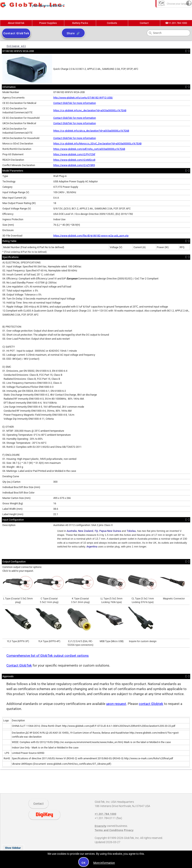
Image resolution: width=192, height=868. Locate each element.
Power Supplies (48, 23)
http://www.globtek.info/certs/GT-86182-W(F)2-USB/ (83, 98)
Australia (72, 531)
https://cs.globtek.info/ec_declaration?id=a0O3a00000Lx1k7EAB (90, 110)
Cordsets (112, 23)
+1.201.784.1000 (176, 23)
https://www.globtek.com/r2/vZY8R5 (74, 165)
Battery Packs (80, 23)
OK (84, 863)
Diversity (101, 826)
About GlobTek (16, 23)
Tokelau (131, 531)
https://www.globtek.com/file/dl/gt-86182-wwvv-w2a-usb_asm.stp (91, 236)
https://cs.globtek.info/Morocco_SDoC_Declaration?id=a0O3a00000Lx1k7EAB (97, 144)
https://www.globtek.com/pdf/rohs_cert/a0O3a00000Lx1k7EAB (89, 149)
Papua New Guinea (110, 531)
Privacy (129, 830)
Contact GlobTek (19, 665)
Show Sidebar (13, 848)
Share (71, 33)
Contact (144, 23)
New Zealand (86, 531)
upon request (116, 704)
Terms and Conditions (109, 830)
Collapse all (16, 46)
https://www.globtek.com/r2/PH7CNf (74, 154)
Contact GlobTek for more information (75, 103)
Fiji (96, 531)
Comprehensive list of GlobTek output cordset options (48, 656)
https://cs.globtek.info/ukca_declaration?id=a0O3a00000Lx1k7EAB (91, 131)
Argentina (92, 547)
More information (104, 863)
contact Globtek (151, 704)
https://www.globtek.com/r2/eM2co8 (74, 160)
